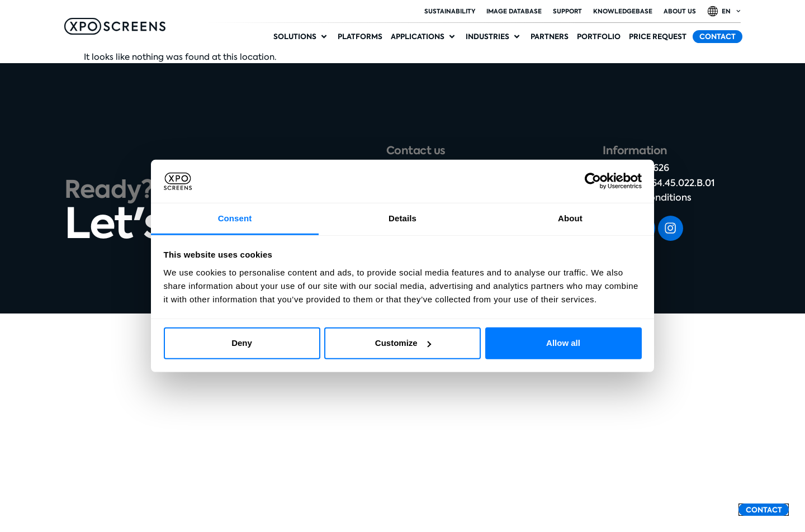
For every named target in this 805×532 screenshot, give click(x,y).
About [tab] (570, 218)
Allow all (563, 343)
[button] (301, 37)
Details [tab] (402, 218)
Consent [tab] (235, 218)
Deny (242, 343)
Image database (514, 11)
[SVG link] (115, 26)
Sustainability (450, 11)
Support (567, 11)
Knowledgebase (623, 11)
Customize (403, 343)
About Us (680, 11)
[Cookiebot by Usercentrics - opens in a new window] (593, 181)
